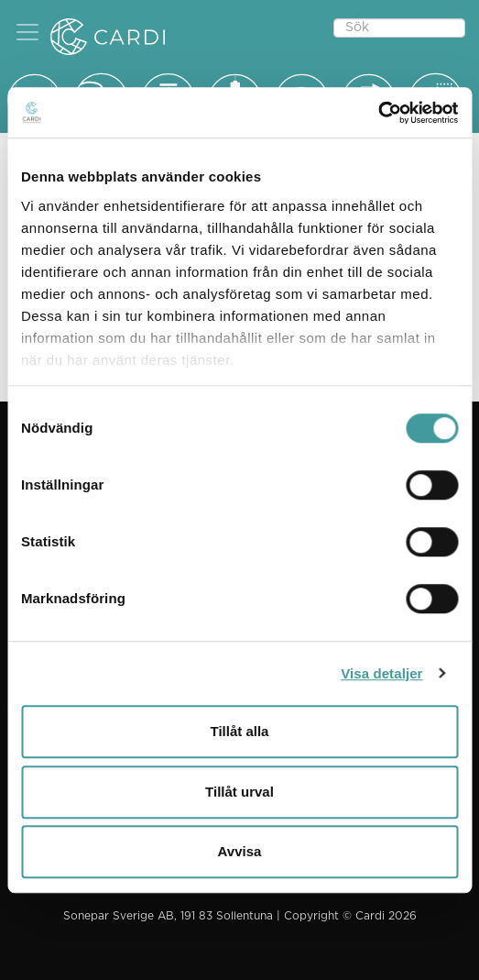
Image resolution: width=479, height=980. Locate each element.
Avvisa (240, 851)
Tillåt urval (239, 792)
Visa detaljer (381, 673)
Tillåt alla (240, 731)
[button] (27, 32)
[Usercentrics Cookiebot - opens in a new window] (378, 113)
